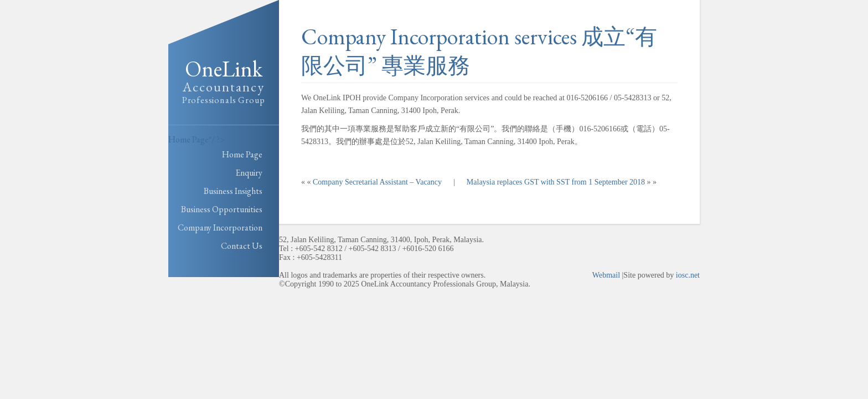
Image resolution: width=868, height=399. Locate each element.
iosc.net (688, 275)
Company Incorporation (220, 227)
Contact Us (242, 246)
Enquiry (249, 173)
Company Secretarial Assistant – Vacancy (377, 182)
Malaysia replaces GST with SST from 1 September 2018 (556, 182)
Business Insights (233, 191)
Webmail (606, 275)
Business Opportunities (222, 209)
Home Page (188, 139)
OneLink (224, 81)
